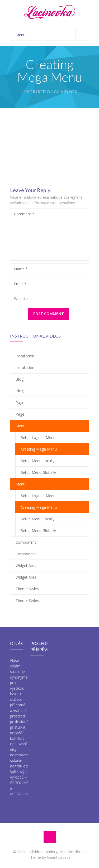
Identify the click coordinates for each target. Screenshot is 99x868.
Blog (20, 379)
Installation (25, 356)
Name (21, 269)
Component (26, 542)
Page (20, 403)
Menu (52, 35)
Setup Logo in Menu (38, 496)
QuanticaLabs (59, 857)
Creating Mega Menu (39, 449)
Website (21, 299)
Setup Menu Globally (38, 472)
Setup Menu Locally (38, 461)
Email (20, 284)
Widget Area (26, 565)
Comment (24, 214)
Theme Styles (27, 589)
